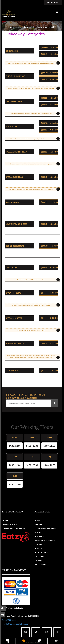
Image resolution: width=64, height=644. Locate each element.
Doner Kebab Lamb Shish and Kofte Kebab (38, 330)
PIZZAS (38, 521)
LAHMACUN (40, 544)
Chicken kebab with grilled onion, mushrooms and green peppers (34, 164)
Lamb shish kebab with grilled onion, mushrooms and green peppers (34, 189)
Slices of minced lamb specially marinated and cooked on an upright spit (33, 63)
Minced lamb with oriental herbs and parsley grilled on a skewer (34, 139)
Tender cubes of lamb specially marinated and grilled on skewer (34, 113)
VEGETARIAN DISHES (45, 540)
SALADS (38, 548)
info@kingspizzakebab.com (16, 624)
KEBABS (38, 525)
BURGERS (39, 536)
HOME (5, 521)
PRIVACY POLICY (11, 525)
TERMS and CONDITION (14, 529)
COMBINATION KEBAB (45, 529)
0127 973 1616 (9, 620)
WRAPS (38, 533)
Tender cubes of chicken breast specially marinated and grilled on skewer (33, 88)
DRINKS (38, 560)
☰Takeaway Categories (24, 34)
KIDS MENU (40, 564)
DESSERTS (39, 556)
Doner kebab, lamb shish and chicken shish (38, 280)
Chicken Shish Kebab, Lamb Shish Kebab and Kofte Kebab (35, 305)
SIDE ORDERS (41, 552)
